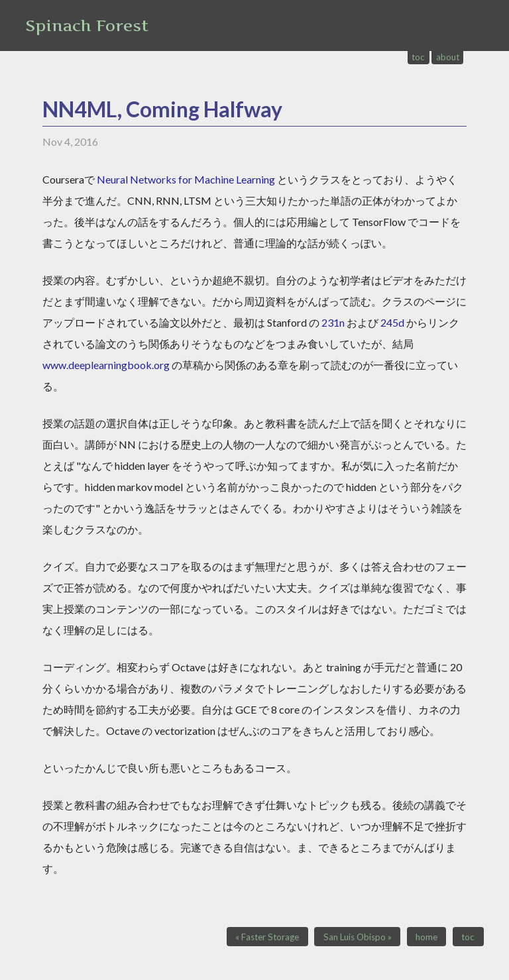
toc (418, 57)
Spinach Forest (87, 26)
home (426, 937)
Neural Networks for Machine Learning (186, 179)
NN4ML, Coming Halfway (162, 109)
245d (392, 322)
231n (333, 322)
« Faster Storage (267, 937)
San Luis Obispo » (358, 937)
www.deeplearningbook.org (106, 365)
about (448, 57)
